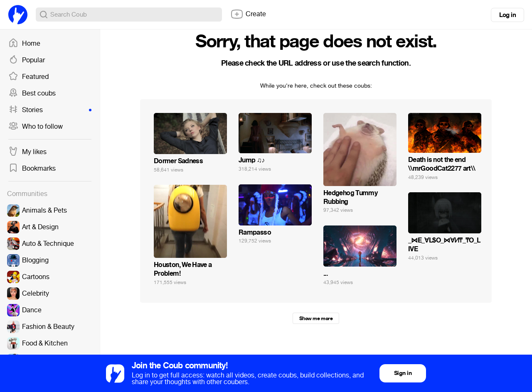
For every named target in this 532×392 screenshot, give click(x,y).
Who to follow (36, 127)
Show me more (316, 318)
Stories (50, 110)
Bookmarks (32, 169)
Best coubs (32, 93)
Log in (507, 15)
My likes (27, 152)
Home (24, 44)
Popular (27, 60)
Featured (28, 77)
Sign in (403, 373)
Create (248, 14)
